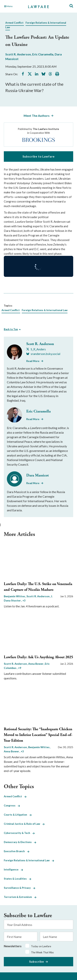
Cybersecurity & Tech (19, 833)
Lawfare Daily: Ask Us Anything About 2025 (38, 657)
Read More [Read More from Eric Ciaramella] (33, 419)
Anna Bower (36, 664)
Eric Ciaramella (43, 54)
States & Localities (18, 879)
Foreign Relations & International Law (45, 310)
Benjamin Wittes (15, 596)
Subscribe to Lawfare (39, 156)
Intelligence (13, 870)
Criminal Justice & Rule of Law (24, 824)
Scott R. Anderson (18, 54)
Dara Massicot (37, 475)
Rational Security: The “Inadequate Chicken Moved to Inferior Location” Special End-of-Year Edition (38, 735)
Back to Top (11, 329)
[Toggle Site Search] (71, 6)
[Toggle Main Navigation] (14, 6)
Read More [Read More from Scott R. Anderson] (33, 361)
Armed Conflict (14, 23)
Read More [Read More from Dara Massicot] (33, 483)
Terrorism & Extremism (20, 897)
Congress (12, 805)
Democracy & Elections (20, 842)
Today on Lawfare (41, 946)
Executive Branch (17, 851)
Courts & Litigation (18, 815)
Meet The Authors (37, 116)
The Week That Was (42, 952)
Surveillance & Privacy (20, 888)
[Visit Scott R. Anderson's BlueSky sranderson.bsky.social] (43, 354)
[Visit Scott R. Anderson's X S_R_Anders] (36, 349)
